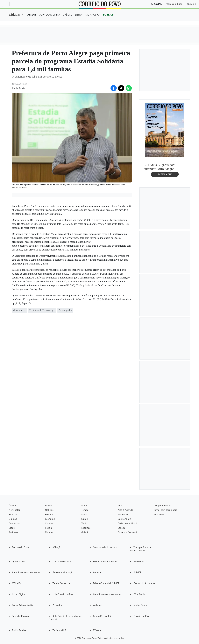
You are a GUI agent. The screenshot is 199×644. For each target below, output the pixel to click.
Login (193, 4)
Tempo (85, 510)
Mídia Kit (17, 583)
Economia (50, 519)
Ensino (85, 514)
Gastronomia (124, 519)
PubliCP (13, 514)
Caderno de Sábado (128, 523)
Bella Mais (123, 514)
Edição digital (176, 4)
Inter (120, 505)
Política (49, 514)
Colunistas (14, 523)
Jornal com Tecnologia (165, 510)
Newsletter (14, 510)
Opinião (13, 519)
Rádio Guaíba (19, 630)
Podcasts (14, 532)
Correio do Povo (20, 547)
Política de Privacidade (105, 561)
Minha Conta (140, 605)
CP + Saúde (139, 594)
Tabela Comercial (61, 583)
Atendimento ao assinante (26, 572)
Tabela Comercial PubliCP (106, 583)
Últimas (13, 505)
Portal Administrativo (23, 605)
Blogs (12, 528)
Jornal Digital (19, 594)
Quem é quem (20, 561)
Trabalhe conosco (62, 561)
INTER (79, 15)
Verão (84, 523)
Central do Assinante (144, 583)
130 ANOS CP (93, 15)
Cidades (15, 15)
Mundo (49, 532)
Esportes (86, 528)
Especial (122, 528)
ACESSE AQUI (165, 174)
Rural (84, 505)
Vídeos (49, 505)
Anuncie (97, 572)
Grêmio (85, 532)
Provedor (57, 605)
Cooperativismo (162, 505)
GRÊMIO (68, 15)
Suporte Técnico (20, 616)
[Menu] (6, 4)
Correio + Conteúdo (128, 532)
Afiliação (57, 547)
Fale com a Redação (63, 572)
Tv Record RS (59, 630)
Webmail (98, 605)
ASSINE (32, 15)
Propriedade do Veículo (105, 547)
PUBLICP (108, 15)
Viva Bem (159, 514)
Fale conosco (140, 561)
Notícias (49, 510)
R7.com (97, 630)
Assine (158, 4)
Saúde (85, 519)
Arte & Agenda (125, 510)
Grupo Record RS (102, 616)
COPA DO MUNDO (49, 15)
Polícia (48, 528)
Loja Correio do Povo (63, 594)
